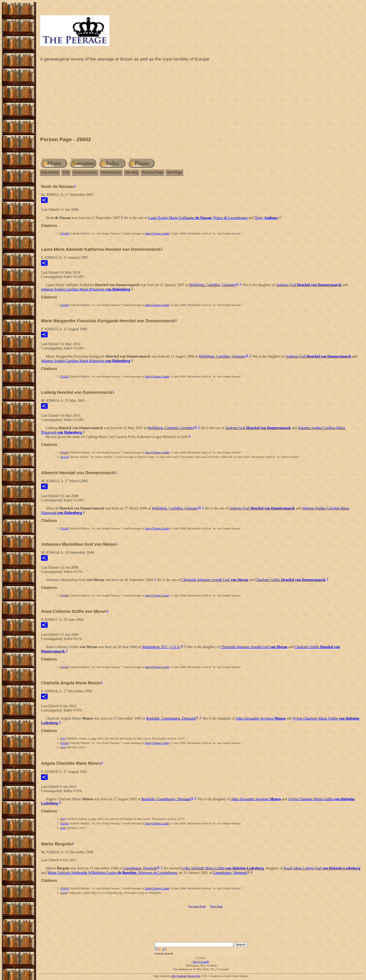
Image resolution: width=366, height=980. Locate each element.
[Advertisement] (201, 100)
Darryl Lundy (201, 962)
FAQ (66, 172)
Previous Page (153, 172)
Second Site (194, 976)
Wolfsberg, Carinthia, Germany (213, 285)
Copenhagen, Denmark (140, 868)
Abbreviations (111, 172)
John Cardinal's (179, 976)
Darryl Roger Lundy (157, 233)
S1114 (64, 457)
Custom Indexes (85, 172)
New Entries (50, 172)
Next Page (174, 172)
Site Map (132, 172)
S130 (64, 893)
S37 (63, 738)
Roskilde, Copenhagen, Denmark (171, 718)
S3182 (65, 233)
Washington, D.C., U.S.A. (161, 647)
